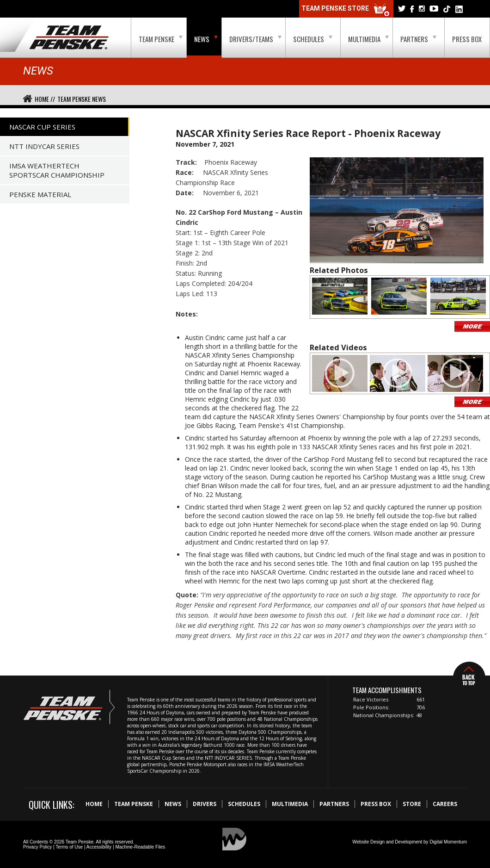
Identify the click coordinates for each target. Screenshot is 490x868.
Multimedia (368, 39)
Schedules (313, 39)
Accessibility (99, 847)
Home (94, 804)
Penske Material (40, 194)
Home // (45, 99)
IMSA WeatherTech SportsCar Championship (57, 170)
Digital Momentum (448, 842)
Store (412, 804)
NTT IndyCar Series (44, 146)
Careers (445, 804)
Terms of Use (69, 847)
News (206, 39)
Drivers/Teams (255, 39)
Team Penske (161, 39)
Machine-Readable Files (140, 847)
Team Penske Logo (69, 38)
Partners (418, 39)
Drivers (205, 804)
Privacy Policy (37, 847)
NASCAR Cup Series (42, 127)
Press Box (467, 39)
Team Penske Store (346, 10)
